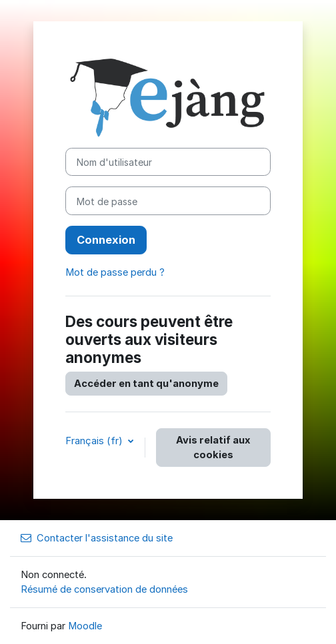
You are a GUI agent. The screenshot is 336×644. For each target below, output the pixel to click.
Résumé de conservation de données (104, 589)
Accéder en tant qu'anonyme (146, 384)
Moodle (85, 626)
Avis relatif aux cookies (213, 448)
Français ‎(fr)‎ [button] (95, 441)
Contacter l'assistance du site (97, 538)
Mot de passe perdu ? (115, 272)
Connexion (106, 240)
